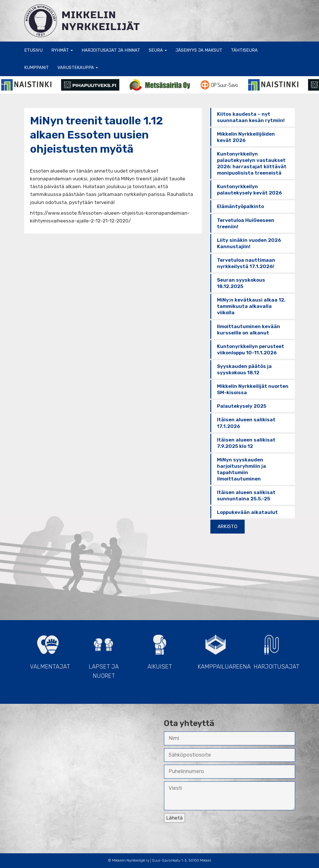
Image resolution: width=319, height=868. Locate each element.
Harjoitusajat (274, 649)
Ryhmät (62, 50)
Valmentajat (50, 649)
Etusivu (33, 50)
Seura (158, 50)
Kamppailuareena (218, 649)
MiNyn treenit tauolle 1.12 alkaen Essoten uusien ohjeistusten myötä (97, 135)
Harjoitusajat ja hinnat (111, 50)
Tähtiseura (244, 50)
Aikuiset (160, 649)
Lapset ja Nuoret (104, 654)
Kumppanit (36, 68)
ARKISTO (228, 526)
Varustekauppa (78, 68)
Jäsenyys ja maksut (199, 50)
